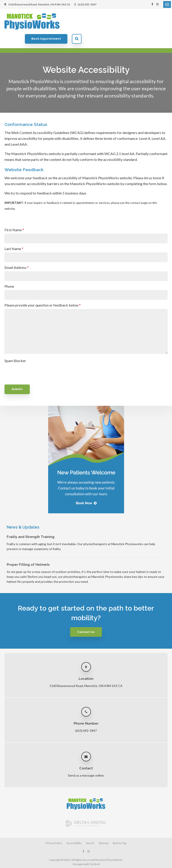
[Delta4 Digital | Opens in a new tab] (86, 811)
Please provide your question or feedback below (43, 291)
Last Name (14, 234)
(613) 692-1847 (87, 4)
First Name (14, 216)
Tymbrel (95, 850)
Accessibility (74, 829)
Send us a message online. (86, 761)
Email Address (17, 253)
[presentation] (31, 357)
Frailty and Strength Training (31, 523)
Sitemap (104, 829)
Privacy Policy (54, 829)
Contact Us (86, 618)
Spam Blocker (15, 347)
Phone (9, 272)
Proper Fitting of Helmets (28, 551)
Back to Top (120, 829)
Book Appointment (132, 21)
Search (163, 21)
